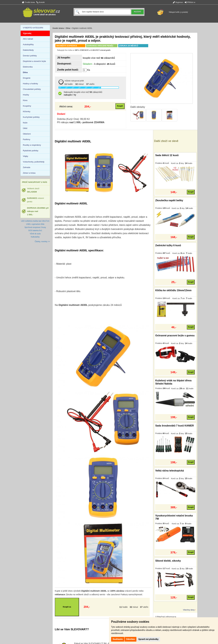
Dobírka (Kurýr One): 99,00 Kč (73, 119)
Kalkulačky (35, 237)
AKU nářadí (28, 39)
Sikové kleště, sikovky (168, 561)
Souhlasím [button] (118, 639)
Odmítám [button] (130, 639)
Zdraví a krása (29, 173)
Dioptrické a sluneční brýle (34, 61)
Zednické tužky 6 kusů (168, 245)
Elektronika (28, 67)
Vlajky (26, 156)
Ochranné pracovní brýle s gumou (175, 336)
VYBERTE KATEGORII (33, 28)
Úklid (25, 128)
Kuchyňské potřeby (31, 117)
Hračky (26, 95)
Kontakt (41, 2)
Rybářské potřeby (31, 151)
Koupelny (27, 106)
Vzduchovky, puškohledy (34, 162)
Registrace (178, 2)
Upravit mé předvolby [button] (148, 639)
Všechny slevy (189, 610)
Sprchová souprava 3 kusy (35, 227)
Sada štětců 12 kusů (167, 155)
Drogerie (27, 78)
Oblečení (27, 134)
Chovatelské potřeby (32, 89)
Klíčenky (27, 111)
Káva (25, 100)
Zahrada (26, 167)
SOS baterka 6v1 (35, 231)
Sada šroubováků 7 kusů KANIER (175, 426)
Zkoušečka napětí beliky (169, 200)
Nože (25, 123)
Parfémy (26, 139)
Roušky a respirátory (32, 145)
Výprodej (27, 33)
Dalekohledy (28, 50)
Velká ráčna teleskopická (170, 471)
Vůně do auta (35, 234)
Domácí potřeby (30, 56)
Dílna (68, 28)
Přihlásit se (190, 2)
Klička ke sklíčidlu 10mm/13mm (173, 290)
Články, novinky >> (42, 242)
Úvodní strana (28, 2)
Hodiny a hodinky (30, 84)
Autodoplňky (28, 44)
